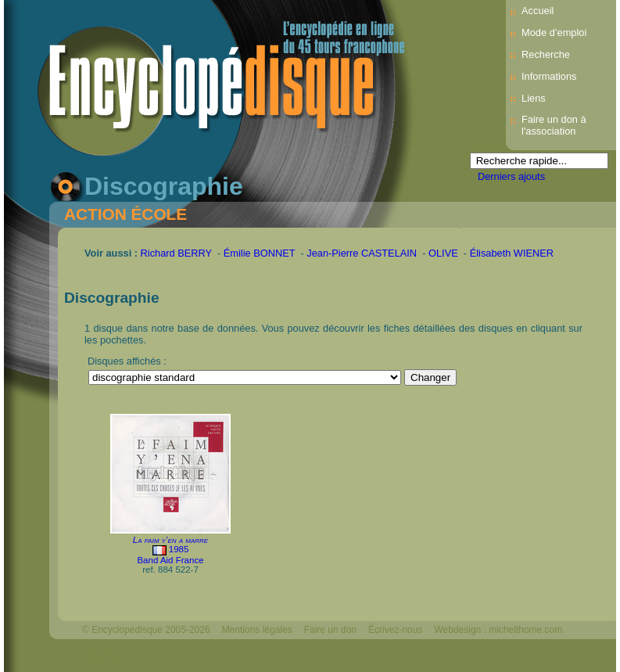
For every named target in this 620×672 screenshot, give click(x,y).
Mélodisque (106, 656)
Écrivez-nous (395, 630)
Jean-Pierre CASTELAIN (362, 253)
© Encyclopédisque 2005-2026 (146, 630)
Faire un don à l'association (554, 125)
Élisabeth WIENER (512, 253)
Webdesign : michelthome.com (498, 630)
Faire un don (330, 630)
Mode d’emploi (554, 32)
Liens (534, 98)
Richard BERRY (176, 253)
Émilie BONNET (260, 253)
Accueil (538, 11)
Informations (549, 76)
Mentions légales (257, 630)
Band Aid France (170, 560)
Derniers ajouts (511, 176)
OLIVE (443, 253)
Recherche (546, 54)
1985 (179, 549)
